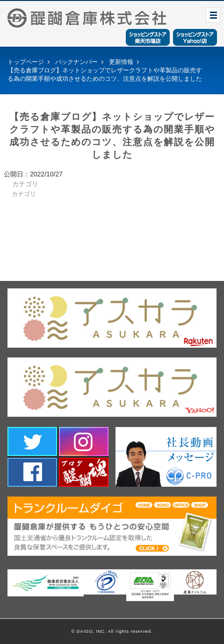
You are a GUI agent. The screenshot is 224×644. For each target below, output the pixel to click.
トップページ (26, 62)
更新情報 (121, 62)
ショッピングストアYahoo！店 (195, 37)
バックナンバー (76, 62)
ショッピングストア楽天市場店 (148, 37)
